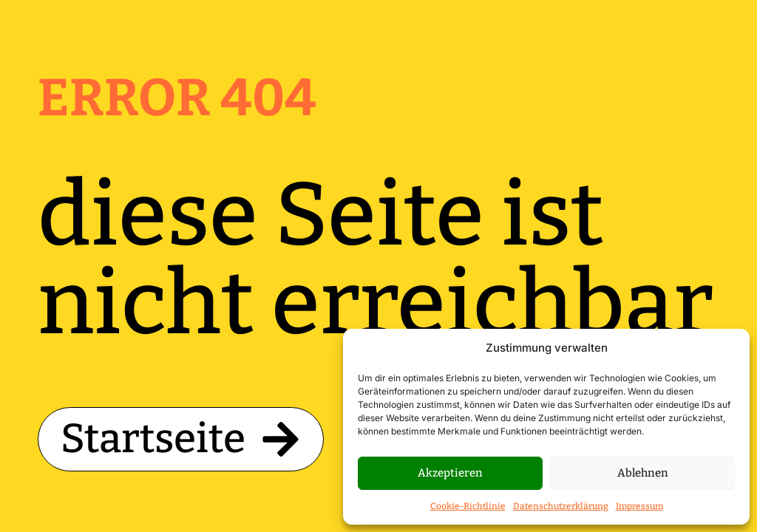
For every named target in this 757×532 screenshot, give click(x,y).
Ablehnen (643, 473)
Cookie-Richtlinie (468, 506)
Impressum (639, 506)
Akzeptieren (450, 473)
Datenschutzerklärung (561, 506)
